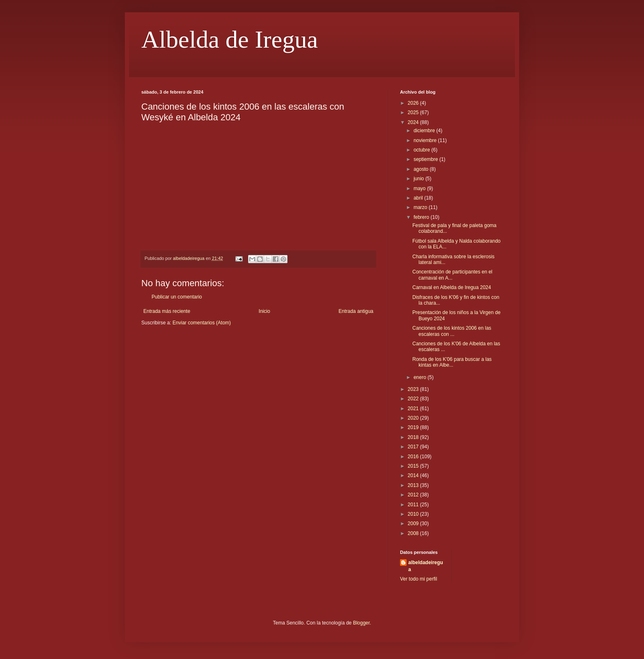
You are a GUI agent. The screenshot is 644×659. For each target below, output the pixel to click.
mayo (420, 188)
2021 (414, 409)
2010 (414, 514)
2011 (414, 505)
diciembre (425, 131)
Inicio (264, 311)
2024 (414, 122)
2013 (414, 485)
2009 (414, 524)
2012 (414, 495)
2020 (414, 418)
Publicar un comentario (177, 297)
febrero (422, 217)
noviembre (426, 140)
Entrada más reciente (167, 311)
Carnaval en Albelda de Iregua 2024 (452, 287)
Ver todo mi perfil (419, 579)
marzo (421, 207)
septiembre (427, 159)
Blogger (361, 623)
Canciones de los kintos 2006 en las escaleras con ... (452, 331)
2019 (414, 427)
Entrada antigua (356, 311)
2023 (414, 389)
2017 (414, 447)
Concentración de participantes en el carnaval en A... (452, 275)
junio (420, 179)
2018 (414, 437)
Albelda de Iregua (230, 39)
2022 (414, 399)
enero (421, 377)
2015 (414, 466)
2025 (414, 113)
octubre (422, 150)
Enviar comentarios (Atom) (202, 323)
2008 (414, 533)
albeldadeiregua (426, 566)
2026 (414, 103)
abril (419, 198)
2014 (414, 475)
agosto (422, 169)
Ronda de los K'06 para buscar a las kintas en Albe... (452, 362)
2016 (414, 457)
